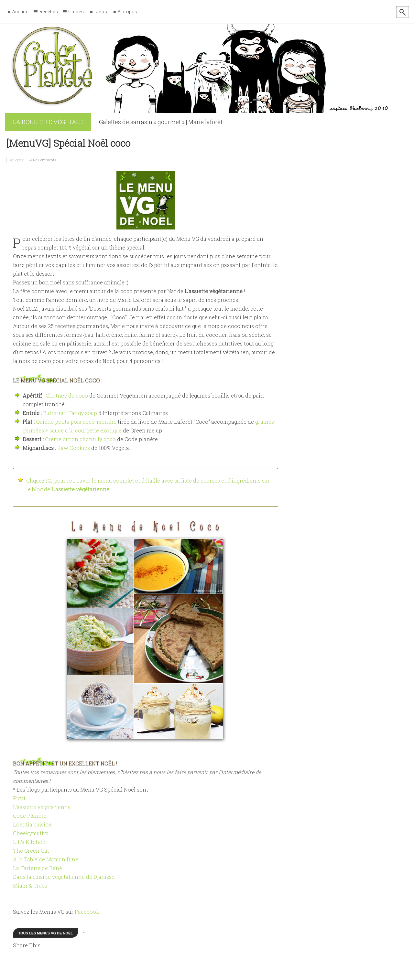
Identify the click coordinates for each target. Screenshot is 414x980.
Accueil (20, 12)
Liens (101, 12)
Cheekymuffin (31, 833)
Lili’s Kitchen (29, 842)
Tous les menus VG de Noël (46, 933)
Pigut (19, 798)
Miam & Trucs (30, 885)
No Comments (45, 160)
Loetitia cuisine (32, 824)
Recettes (49, 12)
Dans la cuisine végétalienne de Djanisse (64, 877)
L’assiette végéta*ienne (42, 807)
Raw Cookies (74, 448)
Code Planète (30, 816)
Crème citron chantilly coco (80, 439)
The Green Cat (31, 851)
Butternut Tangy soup (70, 413)
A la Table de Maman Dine (46, 859)
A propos (127, 12)
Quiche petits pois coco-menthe (76, 422)
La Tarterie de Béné (38, 868)
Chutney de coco (67, 395)
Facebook (87, 912)
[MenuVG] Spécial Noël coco (68, 143)
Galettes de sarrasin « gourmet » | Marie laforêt (161, 122)
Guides (76, 12)
